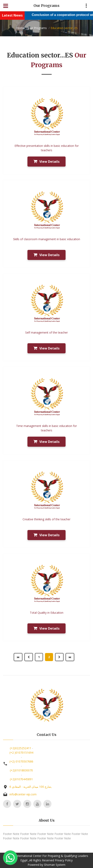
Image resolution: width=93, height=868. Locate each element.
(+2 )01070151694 (21, 753)
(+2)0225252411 (21, 748)
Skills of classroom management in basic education (47, 239)
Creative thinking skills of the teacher (46, 519)
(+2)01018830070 (21, 770)
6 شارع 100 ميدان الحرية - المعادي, (31, 787)
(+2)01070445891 (21, 779)
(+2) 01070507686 (21, 761)
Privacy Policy (64, 860)
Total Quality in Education (47, 613)
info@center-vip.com (23, 794)
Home (20, 28)
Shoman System (55, 865)
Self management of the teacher (46, 332)
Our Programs (38, 28)
